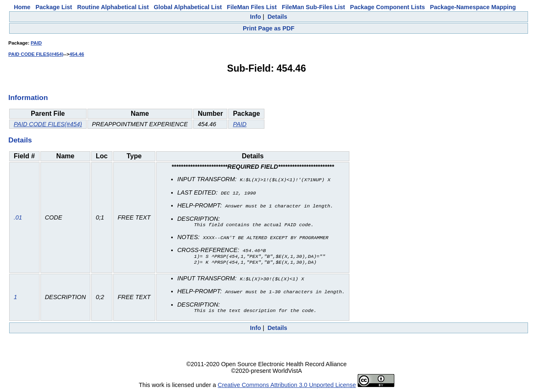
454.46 (77, 54)
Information (28, 97)
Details (277, 17)
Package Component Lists (388, 7)
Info (255, 17)
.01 (18, 217)
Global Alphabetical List (188, 7)
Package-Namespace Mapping (473, 7)
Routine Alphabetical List (113, 7)
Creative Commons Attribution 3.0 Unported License (287, 385)
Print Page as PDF (269, 28)
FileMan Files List (252, 7)
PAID (36, 43)
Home (22, 7)
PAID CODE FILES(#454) (36, 54)
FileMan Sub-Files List (314, 7)
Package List (54, 7)
